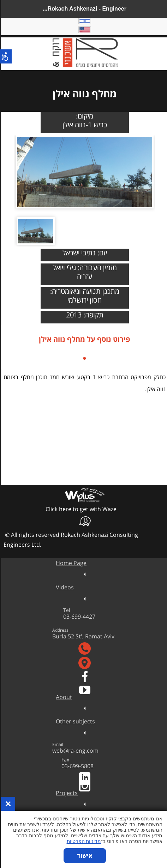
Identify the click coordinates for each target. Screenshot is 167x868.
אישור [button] (84, 856)
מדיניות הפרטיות (83, 841)
